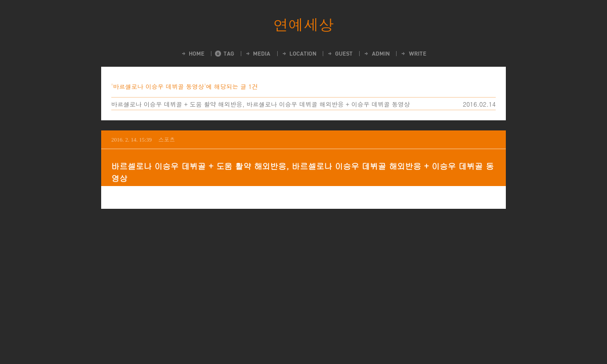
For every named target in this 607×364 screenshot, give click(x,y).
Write (413, 54)
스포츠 (167, 139)
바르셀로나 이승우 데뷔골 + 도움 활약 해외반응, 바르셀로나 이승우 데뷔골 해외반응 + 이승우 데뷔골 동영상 (261, 104)
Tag (225, 54)
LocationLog (299, 54)
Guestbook (340, 54)
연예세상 (303, 24)
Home (192, 54)
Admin (376, 54)
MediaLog (258, 54)
